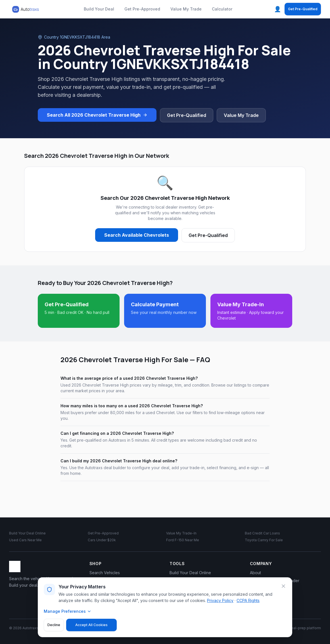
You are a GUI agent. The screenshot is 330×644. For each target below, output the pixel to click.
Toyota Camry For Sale (264, 540)
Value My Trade (186, 9)
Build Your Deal (99, 9)
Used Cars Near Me (25, 540)
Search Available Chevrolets (137, 235)
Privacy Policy (220, 600)
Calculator (222, 9)
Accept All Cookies (91, 625)
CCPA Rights (248, 600)
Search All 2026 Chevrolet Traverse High (97, 115)
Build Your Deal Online (27, 533)
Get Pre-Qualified (303, 9)
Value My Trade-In (181, 533)
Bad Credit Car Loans (262, 533)
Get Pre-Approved (142, 9)
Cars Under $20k (102, 540)
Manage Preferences (68, 611)
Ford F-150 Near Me (183, 540)
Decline (54, 625)
